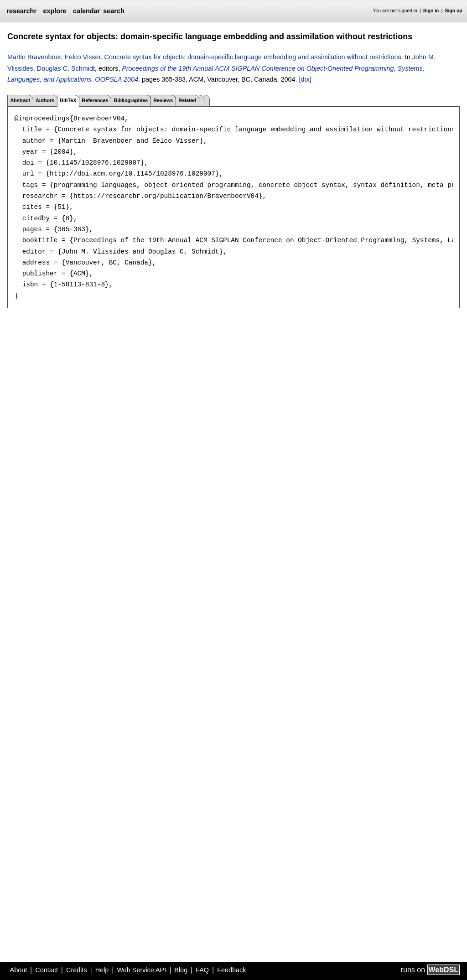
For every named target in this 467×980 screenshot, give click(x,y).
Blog (181, 970)
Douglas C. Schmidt (66, 68)
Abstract (20, 100)
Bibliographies (131, 100)
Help (102, 970)
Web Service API (141, 970)
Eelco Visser (83, 57)
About (19, 970)
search (114, 11)
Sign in (431, 11)
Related (187, 100)
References (95, 100)
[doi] (305, 79)
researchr (21, 11)
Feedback (231, 970)
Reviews (163, 100)
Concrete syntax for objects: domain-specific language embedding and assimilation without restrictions (253, 57)
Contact (47, 970)
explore (54, 11)
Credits (77, 970)
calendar (86, 11)
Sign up (454, 11)
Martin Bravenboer (34, 57)
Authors (45, 100)
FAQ (202, 970)
